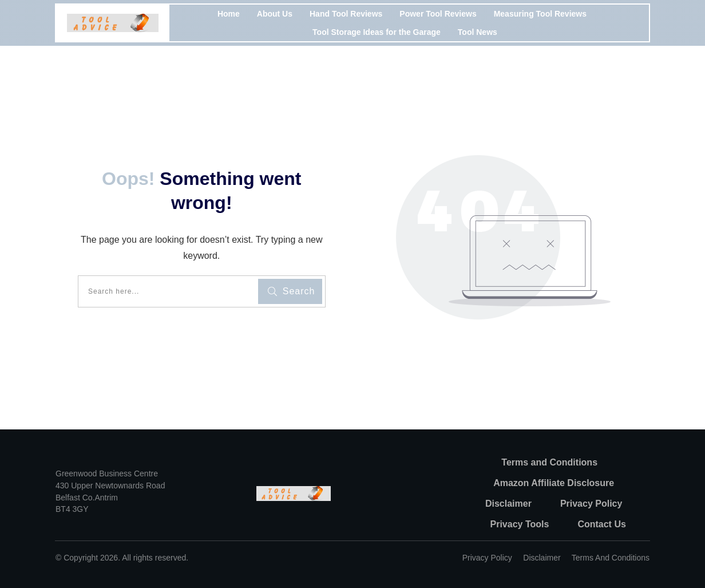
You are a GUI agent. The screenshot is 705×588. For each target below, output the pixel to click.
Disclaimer (542, 558)
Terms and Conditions (611, 558)
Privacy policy (487, 558)
